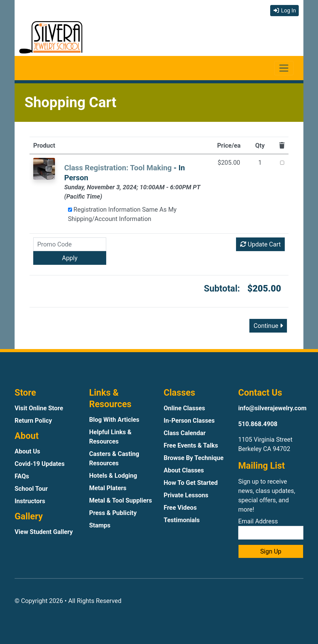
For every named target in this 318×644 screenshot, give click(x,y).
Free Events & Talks (191, 445)
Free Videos (180, 508)
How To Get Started (191, 483)
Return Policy (33, 421)
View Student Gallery (44, 532)
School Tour (31, 489)
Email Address (271, 529)
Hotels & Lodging (113, 476)
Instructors (30, 501)
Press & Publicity (113, 513)
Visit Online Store (39, 408)
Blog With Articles (114, 420)
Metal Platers (108, 488)
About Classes (184, 470)
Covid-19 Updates (40, 464)
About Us (27, 451)
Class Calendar (185, 433)
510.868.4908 (258, 424)
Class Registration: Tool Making (118, 168)
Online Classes (184, 408)
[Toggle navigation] (284, 68)
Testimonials (182, 520)
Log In (284, 11)
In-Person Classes (189, 421)
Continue (268, 326)
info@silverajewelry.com (272, 408)
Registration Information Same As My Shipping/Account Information (122, 214)
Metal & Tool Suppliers (120, 500)
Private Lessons (186, 495)
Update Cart (260, 244)
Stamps (100, 525)
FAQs (22, 476)
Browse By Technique (194, 458)
